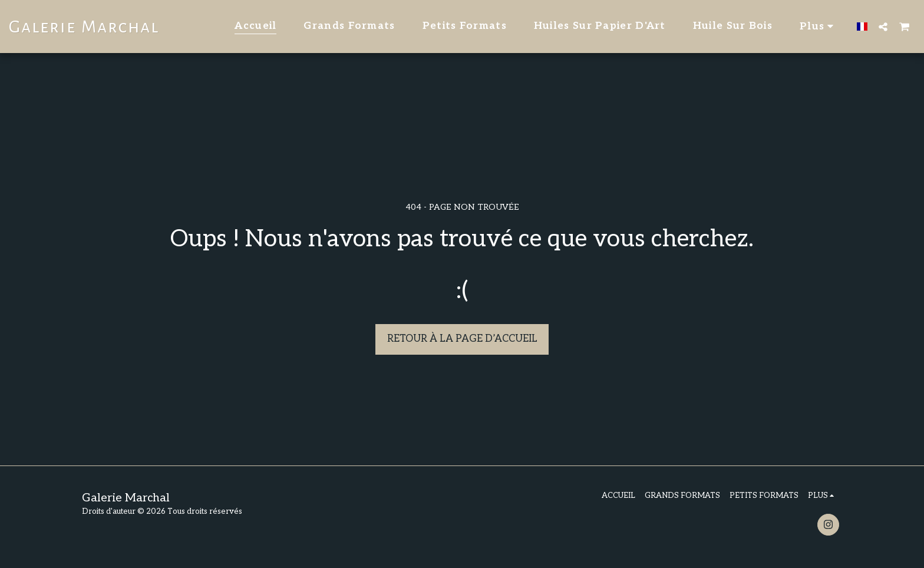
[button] (883, 27)
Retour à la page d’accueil (462, 339)
